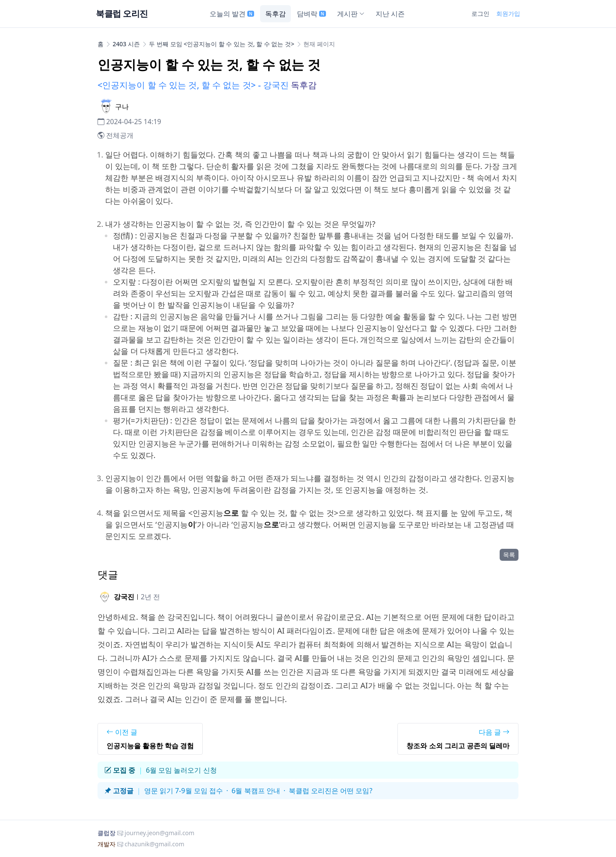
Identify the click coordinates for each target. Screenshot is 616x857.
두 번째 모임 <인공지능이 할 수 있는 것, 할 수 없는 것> (222, 44)
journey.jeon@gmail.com (159, 833)
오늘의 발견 (232, 14)
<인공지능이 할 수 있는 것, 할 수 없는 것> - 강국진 (193, 85)
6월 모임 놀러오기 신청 (181, 770)
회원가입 (508, 13)
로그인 (480, 13)
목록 (509, 555)
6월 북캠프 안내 (256, 791)
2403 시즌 (126, 44)
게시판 (351, 14)
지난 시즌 (390, 14)
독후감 (275, 14)
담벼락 (311, 14)
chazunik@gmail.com (154, 844)
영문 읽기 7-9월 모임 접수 (184, 791)
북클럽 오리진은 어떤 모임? (330, 791)
